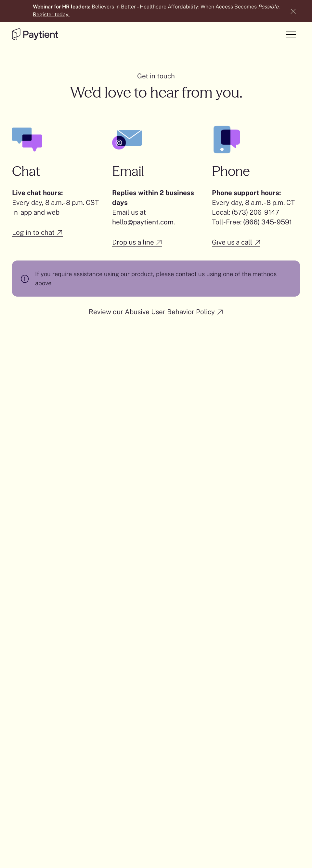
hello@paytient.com (143, 222)
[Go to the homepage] (35, 34)
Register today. (51, 14)
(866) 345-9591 (267, 222)
